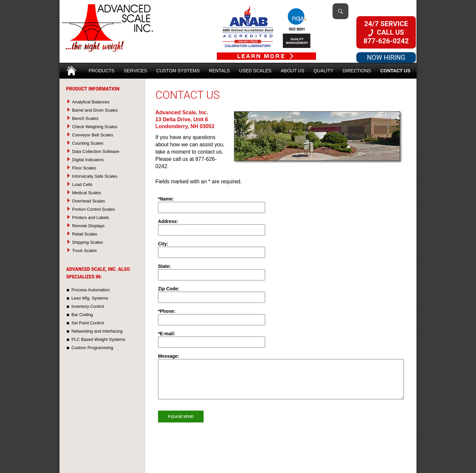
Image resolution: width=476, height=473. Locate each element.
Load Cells (82, 184)
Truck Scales (84, 251)
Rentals (219, 71)
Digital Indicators (88, 160)
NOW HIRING (386, 57)
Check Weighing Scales (95, 127)
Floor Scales (84, 168)
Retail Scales (85, 234)
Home (71, 69)
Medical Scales (86, 193)
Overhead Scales (89, 201)
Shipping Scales (87, 242)
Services (135, 71)
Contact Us (395, 71)
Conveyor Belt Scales (93, 135)
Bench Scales (85, 118)
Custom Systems (178, 71)
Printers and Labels (91, 218)
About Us (292, 71)
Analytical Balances (91, 102)
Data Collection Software (96, 151)
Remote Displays (88, 226)
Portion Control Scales (93, 209)
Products (102, 71)
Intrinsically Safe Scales (95, 176)
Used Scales (255, 71)
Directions (357, 71)
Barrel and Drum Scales (95, 110)
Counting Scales (88, 143)
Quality (323, 71)
